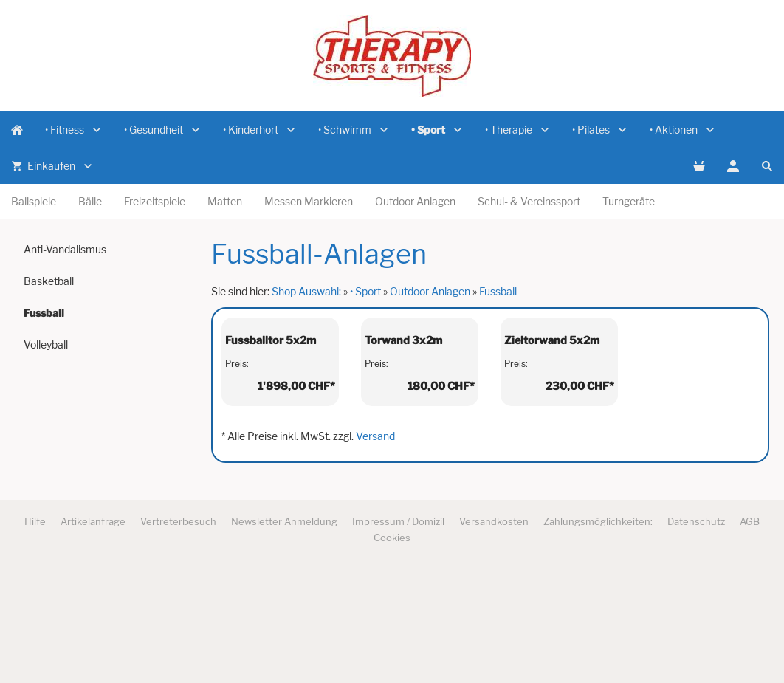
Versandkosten (494, 631)
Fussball (498, 291)
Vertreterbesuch (178, 631)
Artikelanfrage (93, 631)
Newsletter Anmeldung (284, 631)
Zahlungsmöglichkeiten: (598, 631)
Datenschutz (696, 631)
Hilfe (35, 631)
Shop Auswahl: (306, 291)
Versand (375, 546)
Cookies (392, 648)
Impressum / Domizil (398, 631)
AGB (750, 631)
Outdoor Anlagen (430, 291)
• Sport (365, 291)
